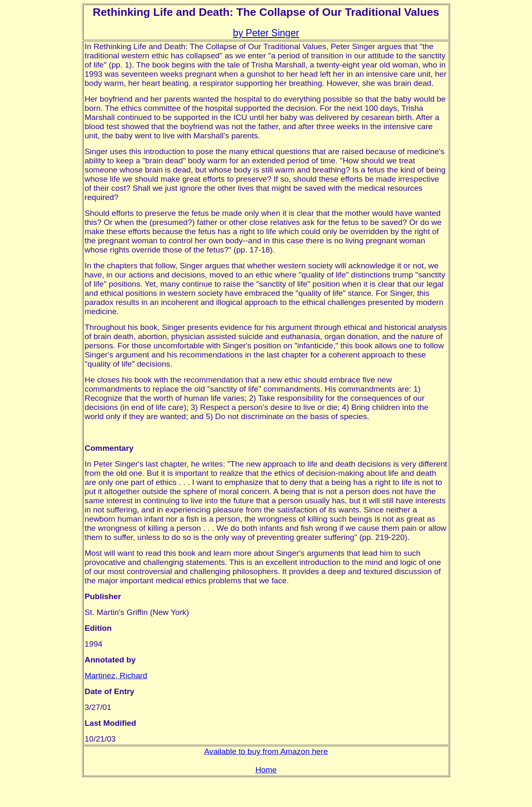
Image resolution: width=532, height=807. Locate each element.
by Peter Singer (266, 33)
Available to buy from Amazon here (266, 751)
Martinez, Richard (116, 676)
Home (266, 770)
